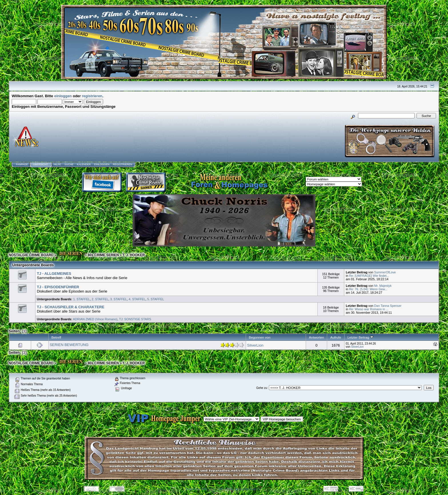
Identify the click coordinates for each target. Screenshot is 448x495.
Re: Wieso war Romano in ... (369, 309)
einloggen (63, 96)
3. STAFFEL (119, 299)
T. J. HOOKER (133, 255)
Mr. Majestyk (383, 286)
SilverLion (255, 345)
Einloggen (102, 164)
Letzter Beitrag (360, 337)
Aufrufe (336, 337)
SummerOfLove (385, 272)
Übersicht (41, 164)
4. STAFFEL (137, 299)
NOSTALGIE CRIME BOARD (31, 255)
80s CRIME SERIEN (103, 255)
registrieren (92, 96)
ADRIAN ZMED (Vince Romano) (95, 319)
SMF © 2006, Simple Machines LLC (240, 489)
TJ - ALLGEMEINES (54, 274)
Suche (69, 164)
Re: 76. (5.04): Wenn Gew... (368, 289)
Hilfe (57, 164)
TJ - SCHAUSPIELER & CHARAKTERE (71, 307)
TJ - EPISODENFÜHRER (58, 287)
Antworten (316, 337)
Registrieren (123, 164)
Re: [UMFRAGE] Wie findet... (369, 276)
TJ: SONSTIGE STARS (135, 319)
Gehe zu (262, 388)
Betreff (56, 337)
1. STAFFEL (82, 299)
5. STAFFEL (156, 299)
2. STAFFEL (100, 299)
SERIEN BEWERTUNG (69, 345)
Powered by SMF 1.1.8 (200, 489)
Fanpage (22, 164)
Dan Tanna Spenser (388, 306)
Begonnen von (260, 337)
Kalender (84, 164)
